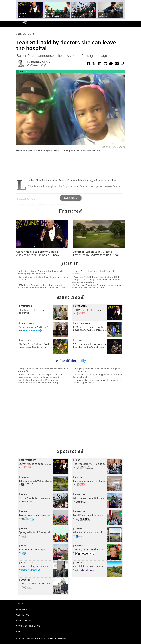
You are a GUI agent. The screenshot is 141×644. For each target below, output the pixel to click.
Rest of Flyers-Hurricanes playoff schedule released (93, 272)
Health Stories (29, 323)
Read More (71, 198)
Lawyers (25, 580)
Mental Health (29, 563)
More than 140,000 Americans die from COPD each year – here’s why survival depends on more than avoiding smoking (96, 279)
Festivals (26, 340)
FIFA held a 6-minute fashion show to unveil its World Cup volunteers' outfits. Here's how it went (42, 286)
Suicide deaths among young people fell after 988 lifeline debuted (97, 376)
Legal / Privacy (25, 620)
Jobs (78, 460)
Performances (29, 460)
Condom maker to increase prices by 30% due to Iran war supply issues (97, 381)
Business (80, 494)
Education (26, 306)
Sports (25, 23)
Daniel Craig (41, 62)
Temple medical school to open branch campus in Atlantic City (43, 370)
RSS (18, 631)
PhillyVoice (7, 24)
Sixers (79, 340)
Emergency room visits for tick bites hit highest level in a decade (96, 370)
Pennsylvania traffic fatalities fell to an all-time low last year (43, 278)
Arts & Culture (83, 323)
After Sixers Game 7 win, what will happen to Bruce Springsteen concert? (40, 272)
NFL (22, 71)
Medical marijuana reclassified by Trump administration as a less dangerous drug (38, 381)
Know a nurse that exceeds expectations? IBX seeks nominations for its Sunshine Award (41, 376)
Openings (80, 477)
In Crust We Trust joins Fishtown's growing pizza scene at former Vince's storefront (97, 286)
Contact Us (23, 615)
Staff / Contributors (28, 626)
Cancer (30, 71)
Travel (24, 494)
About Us (21, 604)
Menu (136, 24)
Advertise (22, 609)
